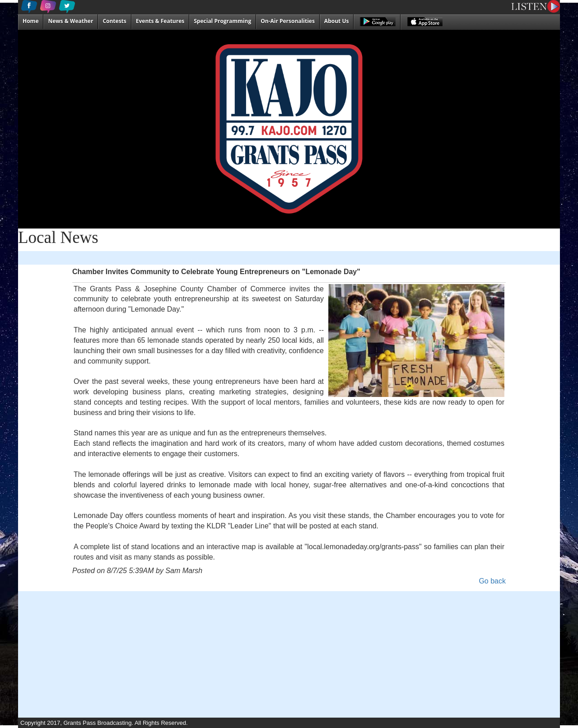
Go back (492, 581)
